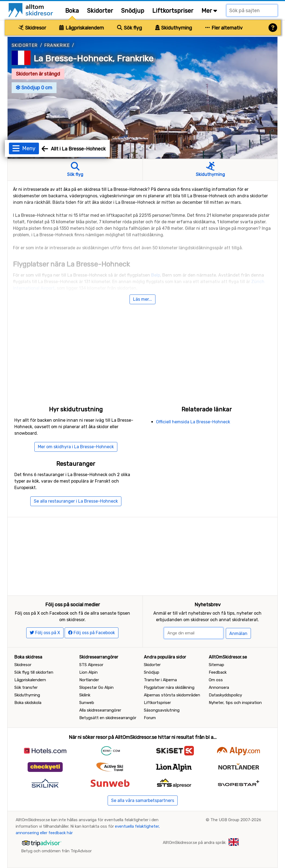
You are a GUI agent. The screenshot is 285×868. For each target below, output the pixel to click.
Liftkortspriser (173, 11)
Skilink (85, 695)
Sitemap (216, 665)
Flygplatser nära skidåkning (169, 687)
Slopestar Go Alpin (96, 687)
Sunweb (87, 703)
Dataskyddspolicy (225, 695)
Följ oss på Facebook (92, 633)
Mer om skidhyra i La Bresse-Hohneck (76, 447)
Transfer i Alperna (160, 680)
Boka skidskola (28, 703)
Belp (156, 275)
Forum (150, 718)
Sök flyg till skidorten (34, 672)
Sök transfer (26, 687)
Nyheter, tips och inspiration (235, 703)
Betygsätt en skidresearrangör (108, 718)
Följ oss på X (45, 633)
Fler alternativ (224, 28)
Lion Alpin (88, 672)
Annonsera (219, 687)
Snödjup (133, 11)
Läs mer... (142, 299)
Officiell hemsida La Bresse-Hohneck (193, 422)
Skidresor (32, 28)
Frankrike (57, 45)
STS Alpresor (91, 665)
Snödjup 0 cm (34, 88)
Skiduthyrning (174, 28)
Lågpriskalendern (82, 28)
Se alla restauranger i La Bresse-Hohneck (76, 501)
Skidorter (100, 11)
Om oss (216, 680)
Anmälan (238, 633)
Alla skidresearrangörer (100, 710)
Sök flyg (130, 28)
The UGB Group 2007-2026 (236, 820)
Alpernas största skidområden (172, 695)
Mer (209, 11)
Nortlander (89, 680)
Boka (72, 11)
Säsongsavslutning (162, 710)
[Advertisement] (142, 349)
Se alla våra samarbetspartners (143, 800)
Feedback (218, 672)
